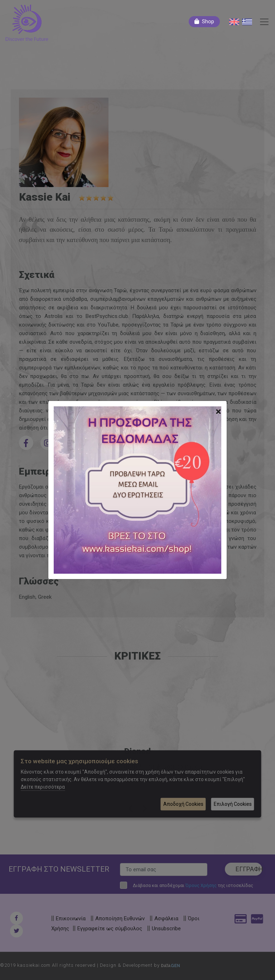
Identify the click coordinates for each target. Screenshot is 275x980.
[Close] (218, 412)
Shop (208, 21)
